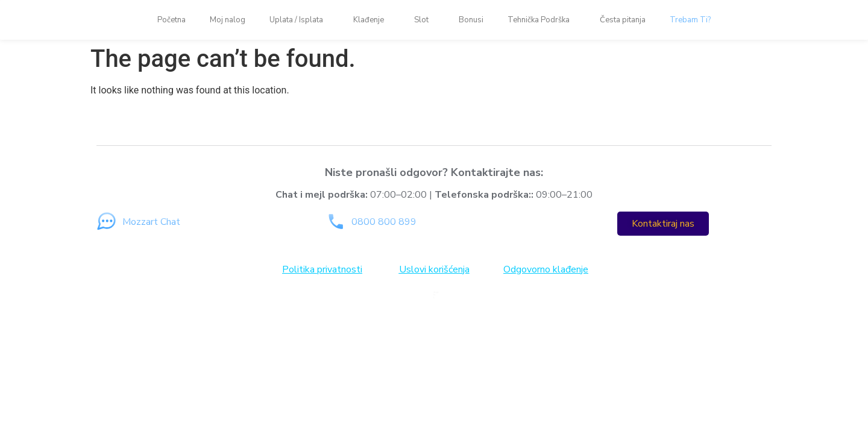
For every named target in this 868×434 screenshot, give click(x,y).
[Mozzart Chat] (106, 222)
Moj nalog (228, 20)
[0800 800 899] (335, 222)
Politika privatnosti (322, 269)
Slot (424, 20)
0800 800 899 (384, 222)
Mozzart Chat (151, 222)
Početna (171, 20)
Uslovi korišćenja (434, 269)
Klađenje (372, 20)
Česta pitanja (623, 20)
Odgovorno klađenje (546, 269)
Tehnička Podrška (542, 20)
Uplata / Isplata (299, 20)
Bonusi (471, 20)
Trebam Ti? (690, 20)
